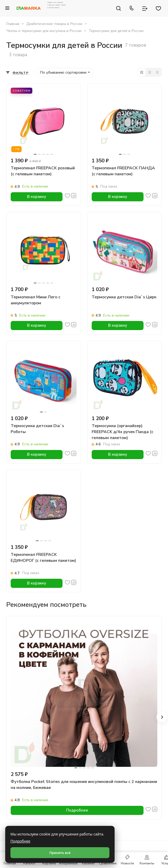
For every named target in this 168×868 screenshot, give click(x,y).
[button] (162, 717)
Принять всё (60, 853)
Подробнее (20, 841)
